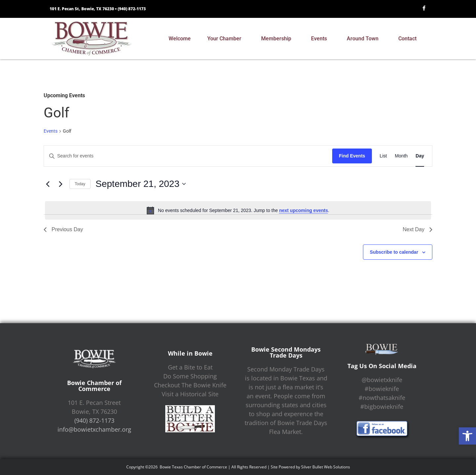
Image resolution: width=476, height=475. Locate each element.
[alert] (238, 210)
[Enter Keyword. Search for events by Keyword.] (188, 156)
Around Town (364, 39)
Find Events (352, 156)
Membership (278, 39)
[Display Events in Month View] (401, 156)
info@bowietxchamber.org (94, 429)
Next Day (417, 229)
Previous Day (63, 229)
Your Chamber (226, 39)
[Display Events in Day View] (420, 156)
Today (80, 184)
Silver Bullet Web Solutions (326, 467)
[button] (467, 436)
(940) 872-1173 (132, 9)
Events (321, 39)
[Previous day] (48, 184)
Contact (409, 39)
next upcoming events (303, 210)
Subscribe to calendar (394, 252)
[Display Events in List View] (383, 156)
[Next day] (60, 184)
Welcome (180, 39)
